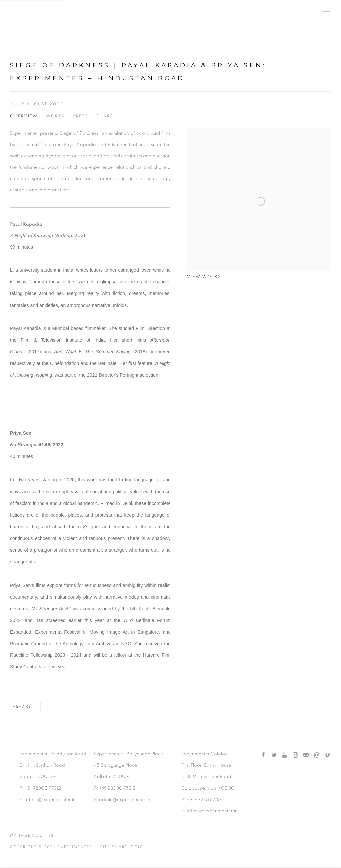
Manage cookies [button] (32, 836)
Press (80, 116)
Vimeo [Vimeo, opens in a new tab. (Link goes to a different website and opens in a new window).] (327, 755)
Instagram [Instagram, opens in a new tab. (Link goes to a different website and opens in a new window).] (295, 755)
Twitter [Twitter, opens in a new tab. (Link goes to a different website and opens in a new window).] (274, 755)
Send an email (317, 755)
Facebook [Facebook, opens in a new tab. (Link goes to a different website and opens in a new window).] (263, 755)
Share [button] (105, 116)
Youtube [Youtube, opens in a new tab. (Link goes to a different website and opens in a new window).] (285, 755)
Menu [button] (326, 14)
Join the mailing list (306, 755)
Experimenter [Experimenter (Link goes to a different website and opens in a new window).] (37, 14)
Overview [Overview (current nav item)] (24, 116)
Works (55, 116)
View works (204, 277)
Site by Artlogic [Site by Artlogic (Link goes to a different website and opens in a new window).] (121, 847)
